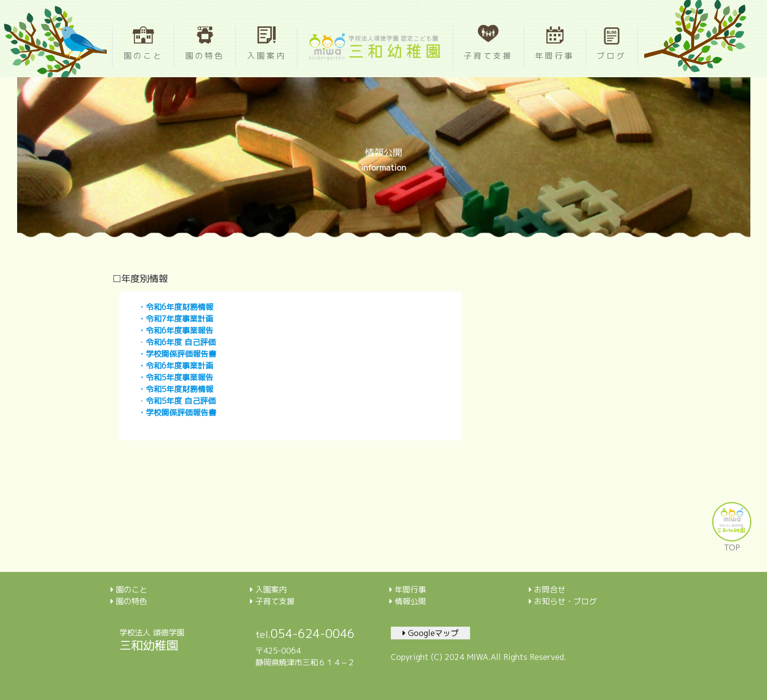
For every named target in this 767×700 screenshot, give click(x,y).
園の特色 (129, 601)
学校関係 (161, 413)
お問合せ (547, 590)
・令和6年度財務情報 (176, 307)
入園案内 (268, 590)
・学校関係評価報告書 (177, 354)
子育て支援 (272, 601)
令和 (154, 401)
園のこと (129, 590)
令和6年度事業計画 (180, 366)
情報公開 (408, 601)
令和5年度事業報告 (180, 377)
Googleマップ (430, 633)
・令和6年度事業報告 (176, 330)
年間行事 (408, 590)
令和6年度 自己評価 (181, 342)
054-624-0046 (313, 634)
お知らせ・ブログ (563, 601)
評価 (208, 401)
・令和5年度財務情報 (176, 389)
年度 (174, 401)
